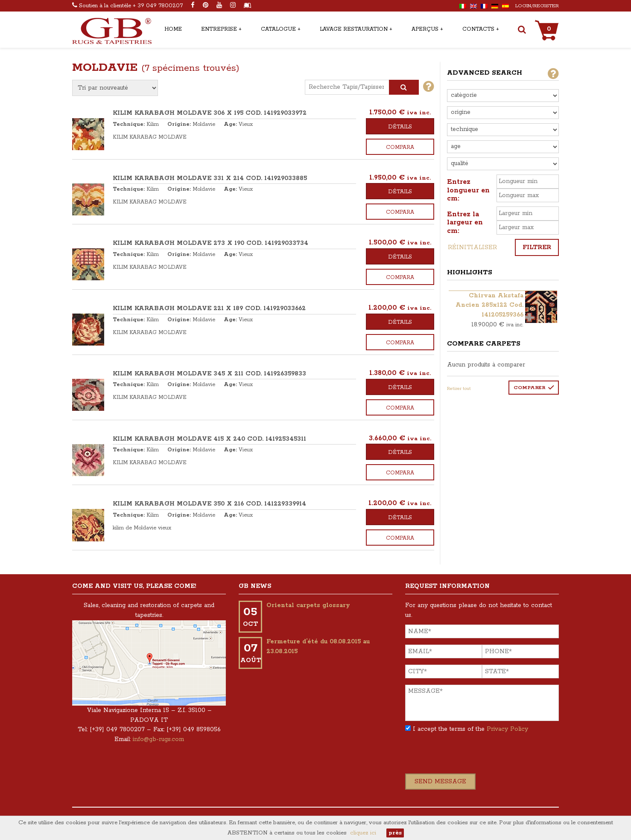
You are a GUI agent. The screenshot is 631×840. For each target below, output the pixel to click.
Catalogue (278, 29)
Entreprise (219, 29)
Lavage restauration (354, 29)
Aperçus (425, 29)
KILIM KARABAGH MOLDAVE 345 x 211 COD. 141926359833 (209, 374)
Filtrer (537, 247)
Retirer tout (459, 389)
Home (173, 29)
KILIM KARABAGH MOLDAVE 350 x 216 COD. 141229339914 (209, 504)
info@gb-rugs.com (158, 739)
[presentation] (470, 757)
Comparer (529, 388)
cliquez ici (363, 833)
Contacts (478, 29)
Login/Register (537, 6)
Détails (400, 127)
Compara (400, 147)
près (395, 833)
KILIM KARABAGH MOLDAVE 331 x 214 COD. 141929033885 (210, 178)
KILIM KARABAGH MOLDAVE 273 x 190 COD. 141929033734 (210, 243)
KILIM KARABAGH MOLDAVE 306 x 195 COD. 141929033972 (210, 113)
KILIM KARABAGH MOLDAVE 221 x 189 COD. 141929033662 (209, 308)
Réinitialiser (472, 247)
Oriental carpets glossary (308, 605)
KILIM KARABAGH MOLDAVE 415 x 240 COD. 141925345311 (209, 439)
